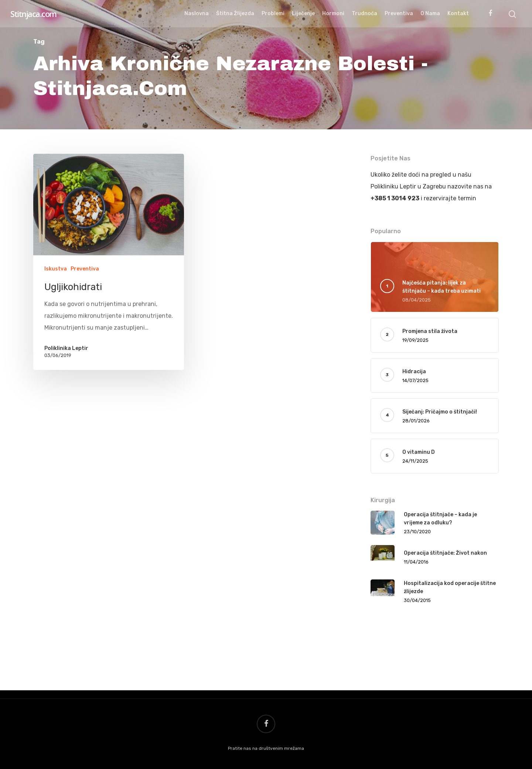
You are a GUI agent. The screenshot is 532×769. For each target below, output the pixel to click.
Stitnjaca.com (33, 14)
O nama (430, 13)
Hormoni (333, 13)
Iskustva (56, 269)
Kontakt (458, 13)
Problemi (273, 13)
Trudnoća (364, 13)
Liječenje (303, 13)
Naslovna (197, 13)
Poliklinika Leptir (66, 348)
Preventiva (399, 13)
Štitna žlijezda (235, 13)
